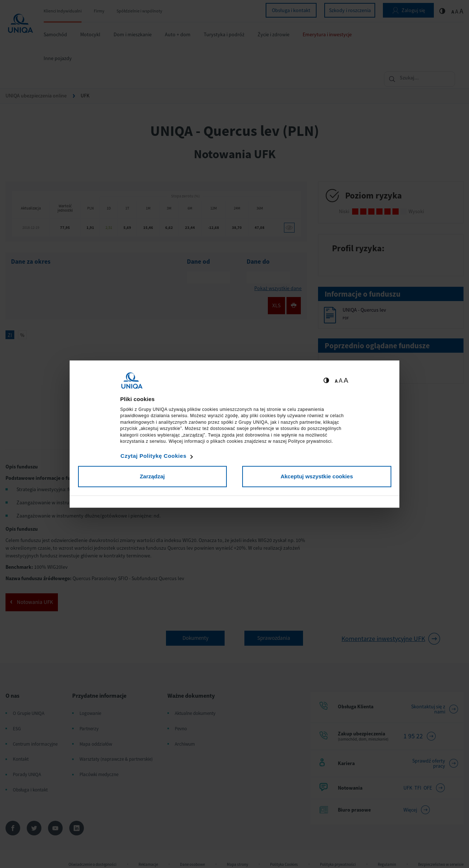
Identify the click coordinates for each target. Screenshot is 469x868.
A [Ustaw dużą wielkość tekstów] (346, 380)
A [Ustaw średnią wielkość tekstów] (341, 381)
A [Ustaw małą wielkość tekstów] (336, 381)
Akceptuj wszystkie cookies (317, 476)
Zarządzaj (152, 476)
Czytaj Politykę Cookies (154, 456)
